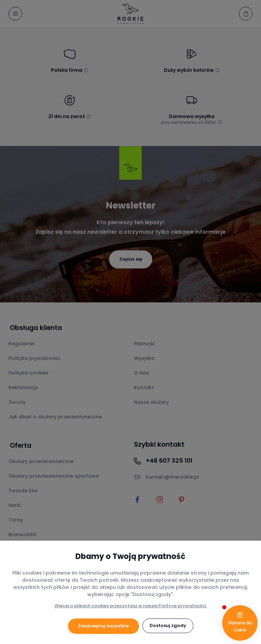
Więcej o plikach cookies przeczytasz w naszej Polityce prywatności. (131, 606)
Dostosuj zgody (168, 626)
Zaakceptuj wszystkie (103, 626)
